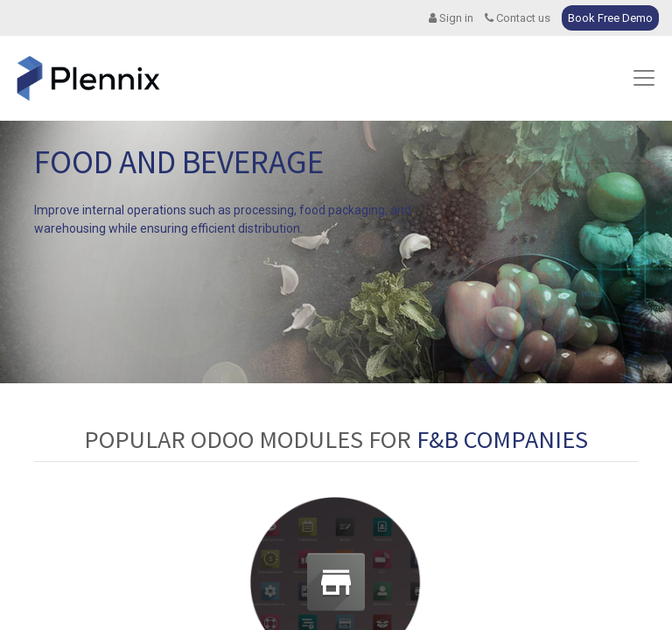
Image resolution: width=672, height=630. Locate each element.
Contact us (518, 18)
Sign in (451, 18)
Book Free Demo (610, 18)
